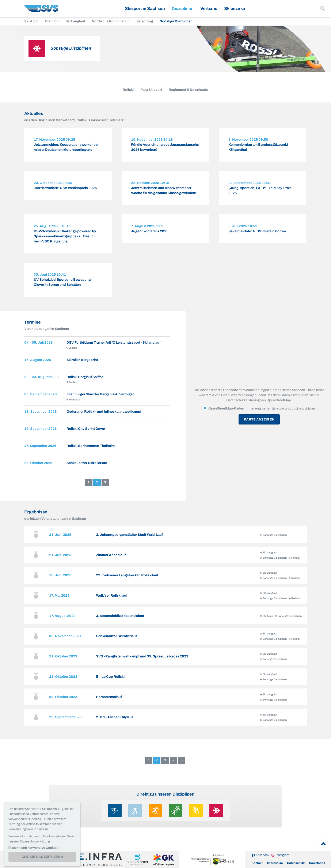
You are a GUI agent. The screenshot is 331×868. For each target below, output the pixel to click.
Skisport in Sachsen (145, 8)
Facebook (262, 855)
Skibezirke (235, 8)
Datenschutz (296, 863)
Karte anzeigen (259, 426)
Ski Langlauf (75, 21)
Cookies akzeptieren (42, 857)
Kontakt (257, 863)
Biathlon (52, 21)
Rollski (128, 90)
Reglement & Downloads (188, 90)
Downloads (317, 863)
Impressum (275, 863)
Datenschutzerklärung (35, 841)
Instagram (282, 855)
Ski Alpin (31, 21)
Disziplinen (183, 8)
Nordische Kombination (111, 21)
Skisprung (145, 21)
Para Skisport (151, 90)
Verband (209, 8)
